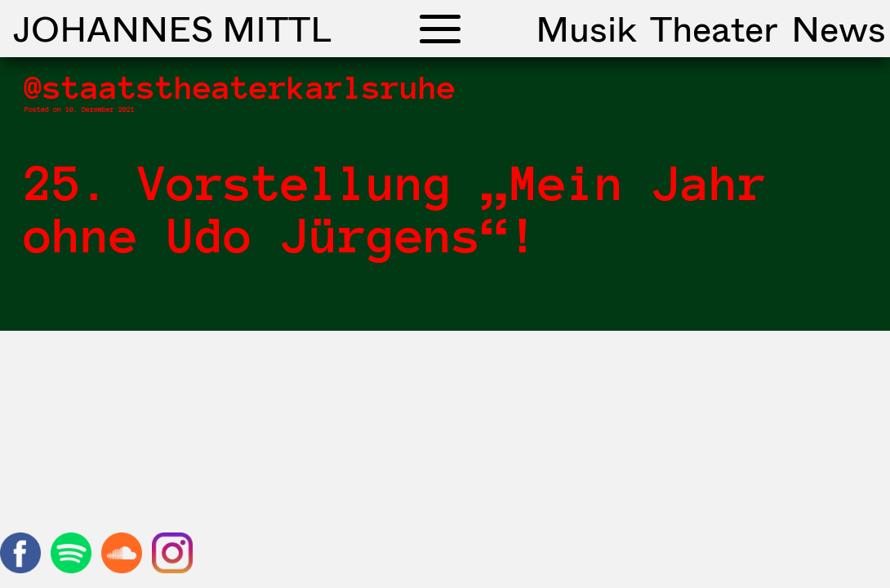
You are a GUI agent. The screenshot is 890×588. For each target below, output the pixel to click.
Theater (714, 29)
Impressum (626, 561)
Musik (586, 29)
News (839, 29)
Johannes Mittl (172, 29)
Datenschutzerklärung (788, 561)
